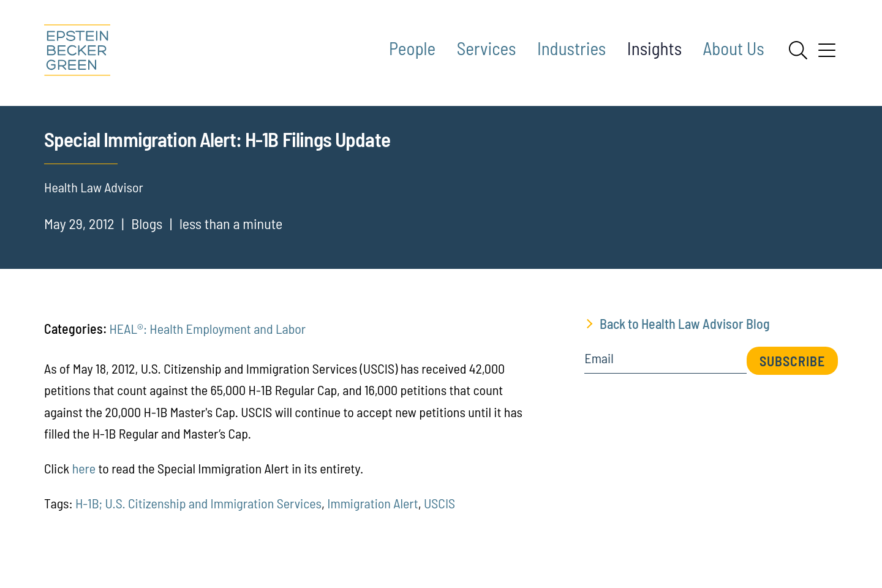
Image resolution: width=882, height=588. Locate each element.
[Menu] (827, 55)
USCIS (439, 519)
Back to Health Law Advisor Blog (685, 340)
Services (487, 48)
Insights (654, 48)
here (85, 484)
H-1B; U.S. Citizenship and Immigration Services (198, 519)
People (412, 48)
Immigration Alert (372, 519)
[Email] (665, 379)
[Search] (798, 50)
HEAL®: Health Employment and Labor (207, 345)
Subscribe (792, 377)
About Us (734, 48)
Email (599, 375)
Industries (571, 48)
